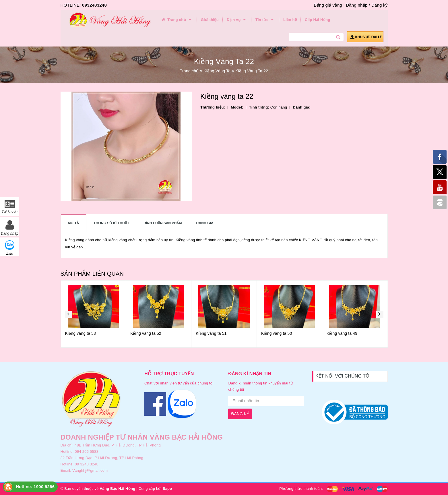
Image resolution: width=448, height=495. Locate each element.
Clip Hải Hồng (317, 20)
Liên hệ (290, 20)
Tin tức (265, 20)
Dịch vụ (237, 20)
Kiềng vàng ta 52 (146, 333)
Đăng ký (380, 5)
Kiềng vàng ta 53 (81, 333)
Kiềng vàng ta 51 (211, 333)
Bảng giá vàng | (329, 5)
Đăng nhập (357, 5)
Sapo (167, 489)
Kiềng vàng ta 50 (277, 333)
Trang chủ (177, 20)
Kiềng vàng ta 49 (342, 333)
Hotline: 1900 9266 (35, 487)
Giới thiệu (210, 20)
